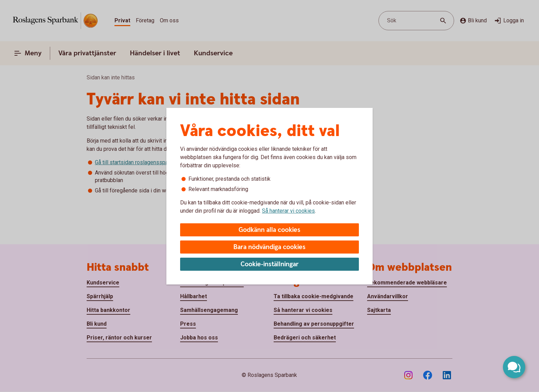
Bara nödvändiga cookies (269, 247)
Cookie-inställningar (270, 264)
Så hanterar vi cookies (288, 211)
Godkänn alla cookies (269, 230)
